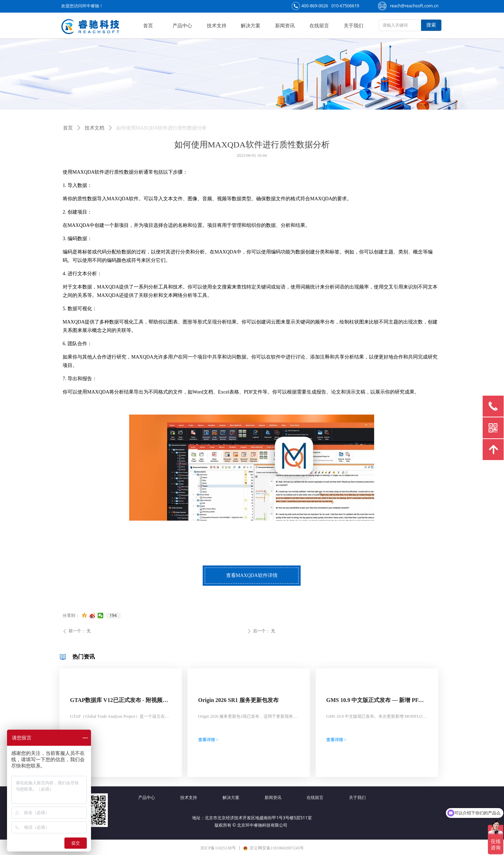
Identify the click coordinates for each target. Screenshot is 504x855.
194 (113, 616)
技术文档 (94, 128)
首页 (68, 128)
